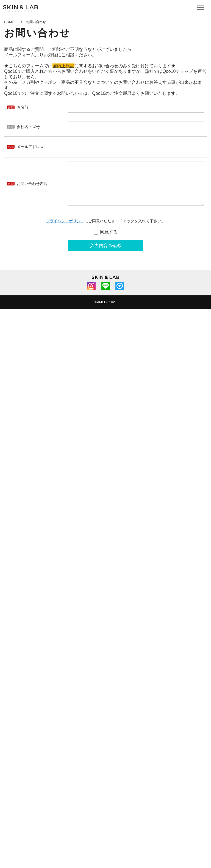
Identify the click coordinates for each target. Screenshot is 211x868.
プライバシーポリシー (65, 221)
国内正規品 (63, 66)
